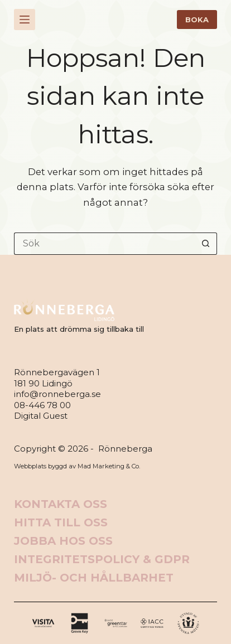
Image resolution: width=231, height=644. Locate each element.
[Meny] (25, 20)
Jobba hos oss (63, 541)
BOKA (197, 20)
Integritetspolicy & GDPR (102, 559)
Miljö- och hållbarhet (94, 578)
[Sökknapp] (206, 244)
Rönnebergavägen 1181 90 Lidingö (57, 378)
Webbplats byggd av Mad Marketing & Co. (77, 466)
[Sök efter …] (104, 244)
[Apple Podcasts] (188, 623)
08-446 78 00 (42, 405)
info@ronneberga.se (57, 394)
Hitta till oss (61, 522)
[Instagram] (116, 623)
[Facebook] (43, 623)
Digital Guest (41, 416)
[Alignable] (152, 623)
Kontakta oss (61, 504)
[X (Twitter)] (80, 623)
